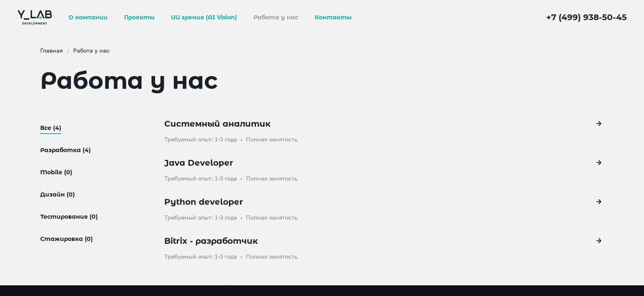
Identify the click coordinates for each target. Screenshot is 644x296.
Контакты (333, 17)
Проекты (139, 17)
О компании (88, 17)
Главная (69, 50)
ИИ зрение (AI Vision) (204, 17)
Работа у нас (276, 17)
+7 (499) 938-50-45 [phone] (586, 17)
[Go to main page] (35, 17)
